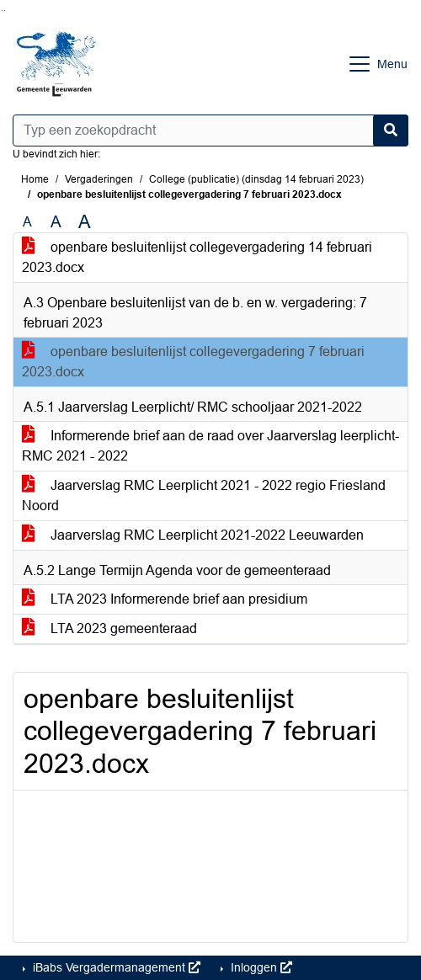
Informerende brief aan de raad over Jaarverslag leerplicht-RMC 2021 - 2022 (210, 446)
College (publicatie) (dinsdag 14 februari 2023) (256, 179)
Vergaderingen (99, 179)
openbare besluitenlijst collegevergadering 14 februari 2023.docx (197, 257)
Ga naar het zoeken (2, 11)
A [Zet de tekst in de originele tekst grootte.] (27, 222)
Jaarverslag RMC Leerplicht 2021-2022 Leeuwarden (193, 535)
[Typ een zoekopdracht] (210, 130)
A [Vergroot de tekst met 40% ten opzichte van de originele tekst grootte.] (85, 222)
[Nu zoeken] (391, 130)
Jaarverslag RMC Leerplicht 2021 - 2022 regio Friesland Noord (204, 495)
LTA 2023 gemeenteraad (109, 628)
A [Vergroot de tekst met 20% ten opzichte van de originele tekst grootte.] (56, 222)
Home (35, 179)
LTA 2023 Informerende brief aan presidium (165, 599)
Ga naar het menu (5, 11)
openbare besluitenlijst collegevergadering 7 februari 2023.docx (193, 362)
